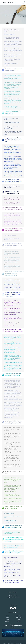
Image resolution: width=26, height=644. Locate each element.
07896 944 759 (13, 595)
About (7, 618)
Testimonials (19, 618)
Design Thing (19, 643)
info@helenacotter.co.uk (13, 597)
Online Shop (19, 616)
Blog (19, 620)
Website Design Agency (9, 643)
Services (7, 621)
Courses (7, 620)
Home (7, 616)
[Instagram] (11, 608)
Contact (19, 621)
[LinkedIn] (15, 608)
